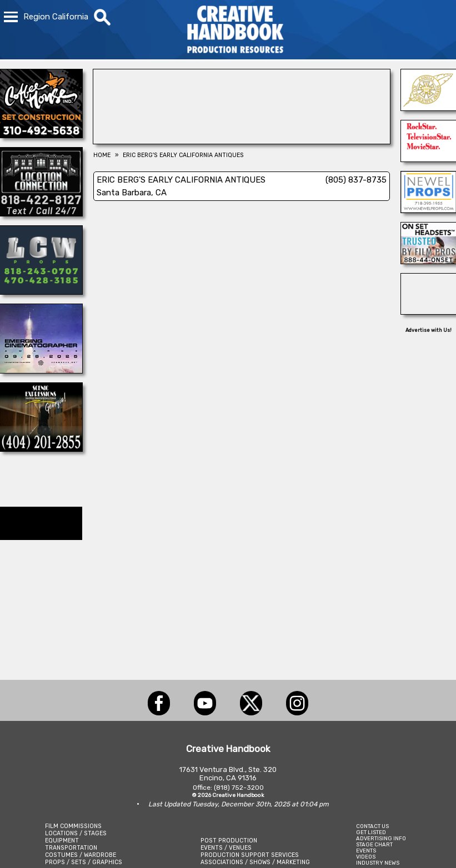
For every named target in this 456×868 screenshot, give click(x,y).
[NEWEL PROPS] (429, 210)
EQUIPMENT (62, 841)
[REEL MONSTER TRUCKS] (429, 311)
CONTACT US (372, 826)
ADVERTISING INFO (381, 838)
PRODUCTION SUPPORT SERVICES (250, 855)
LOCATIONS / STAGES (76, 833)
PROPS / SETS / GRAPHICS (84, 862)
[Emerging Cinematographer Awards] (41, 370)
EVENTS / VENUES (226, 848)
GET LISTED (371, 832)
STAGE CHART (374, 844)
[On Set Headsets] (429, 261)
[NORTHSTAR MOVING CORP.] (429, 159)
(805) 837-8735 (356, 180)
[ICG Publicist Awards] (429, 108)
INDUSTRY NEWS (378, 863)
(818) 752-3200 (239, 788)
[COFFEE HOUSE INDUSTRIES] (41, 135)
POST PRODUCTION (229, 841)
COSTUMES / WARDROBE (81, 855)
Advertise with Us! (429, 330)
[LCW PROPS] (41, 291)
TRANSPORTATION (71, 848)
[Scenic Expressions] (41, 448)
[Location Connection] (41, 213)
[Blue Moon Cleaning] (242, 141)
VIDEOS (366, 857)
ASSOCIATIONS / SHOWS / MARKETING (255, 862)
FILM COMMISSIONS (73, 826)
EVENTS (366, 851)
